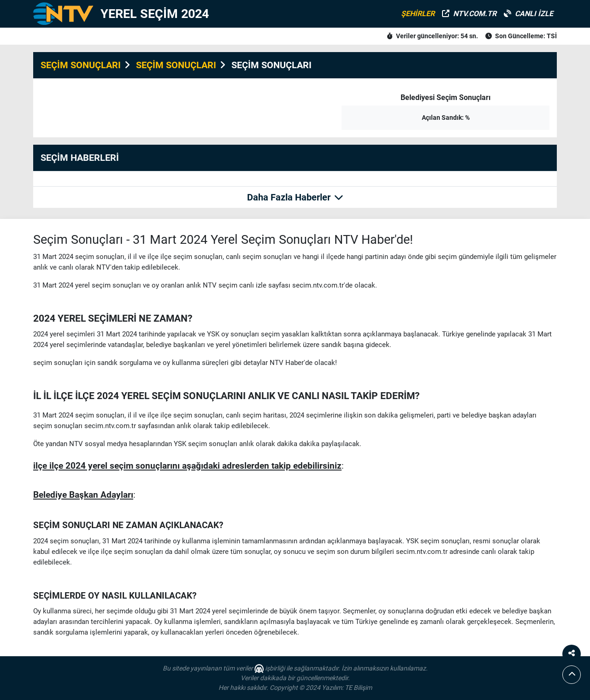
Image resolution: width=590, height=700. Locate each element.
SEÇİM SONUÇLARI (81, 65)
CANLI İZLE (528, 14)
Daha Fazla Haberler (295, 197)
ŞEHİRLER (418, 14)
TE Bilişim (358, 688)
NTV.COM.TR (469, 14)
